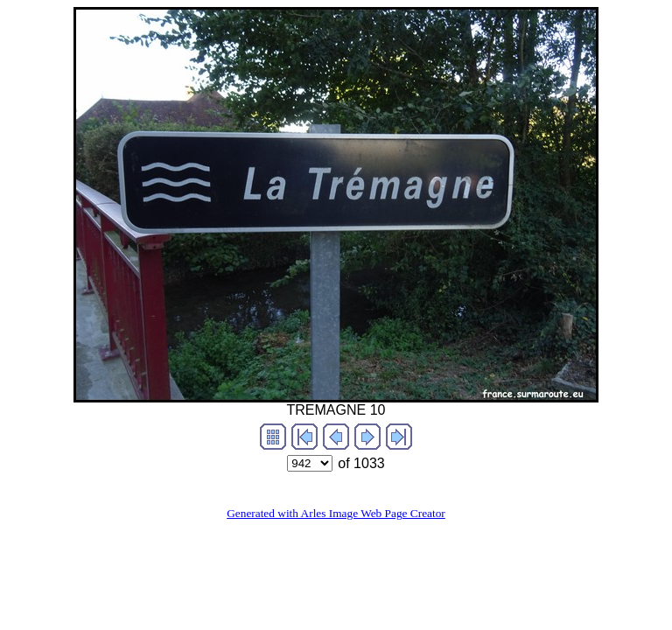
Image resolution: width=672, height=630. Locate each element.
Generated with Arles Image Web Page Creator (336, 513)
